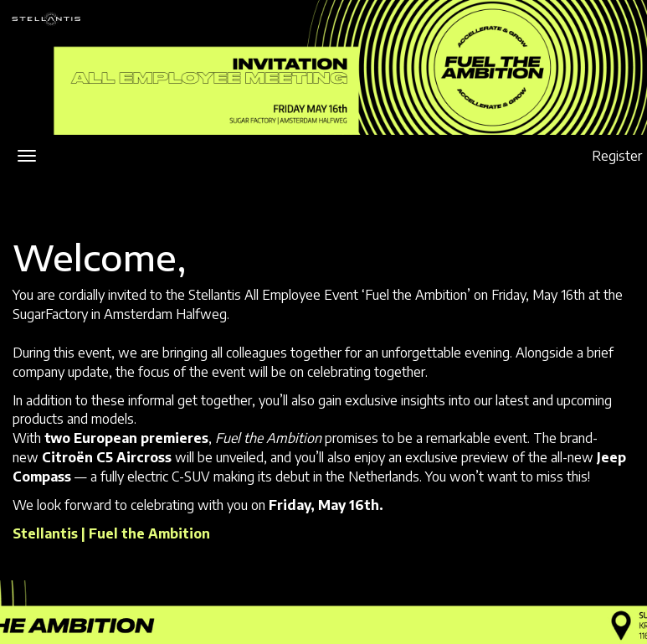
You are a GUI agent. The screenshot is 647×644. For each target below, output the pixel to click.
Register (617, 156)
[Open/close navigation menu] (27, 156)
